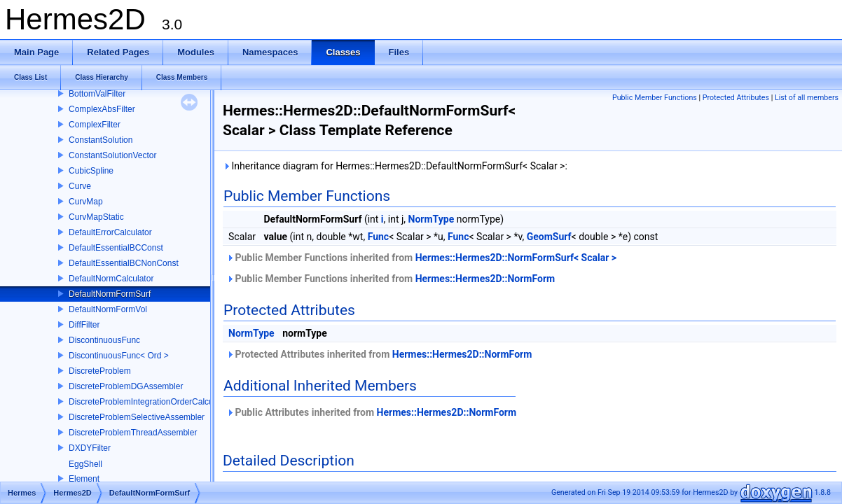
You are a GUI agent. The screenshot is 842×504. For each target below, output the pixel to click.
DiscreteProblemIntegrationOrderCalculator (149, 402)
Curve (80, 186)
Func (379, 237)
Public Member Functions (655, 98)
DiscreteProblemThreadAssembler (133, 433)
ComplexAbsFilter (102, 109)
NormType (432, 219)
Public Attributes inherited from (371, 412)
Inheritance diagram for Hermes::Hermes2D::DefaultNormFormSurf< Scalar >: (395, 166)
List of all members (807, 98)
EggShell (85, 464)
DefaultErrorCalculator (110, 232)
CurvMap (86, 202)
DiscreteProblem (100, 371)
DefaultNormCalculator (111, 279)
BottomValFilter (97, 94)
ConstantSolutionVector (112, 155)
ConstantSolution (101, 140)
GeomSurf (549, 237)
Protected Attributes (736, 98)
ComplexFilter (95, 125)
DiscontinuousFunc (104, 340)
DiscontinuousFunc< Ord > (119, 356)
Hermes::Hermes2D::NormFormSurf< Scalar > (516, 258)
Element (84, 479)
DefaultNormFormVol (108, 309)
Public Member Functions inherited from (421, 258)
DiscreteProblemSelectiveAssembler (137, 417)
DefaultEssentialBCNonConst (124, 263)
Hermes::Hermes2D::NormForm (485, 279)
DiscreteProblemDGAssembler (126, 386)
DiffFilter (84, 325)
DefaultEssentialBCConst (116, 248)
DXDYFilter (90, 448)
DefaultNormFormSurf (110, 294)
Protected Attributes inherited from (379, 354)
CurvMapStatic (96, 217)
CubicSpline (91, 171)
